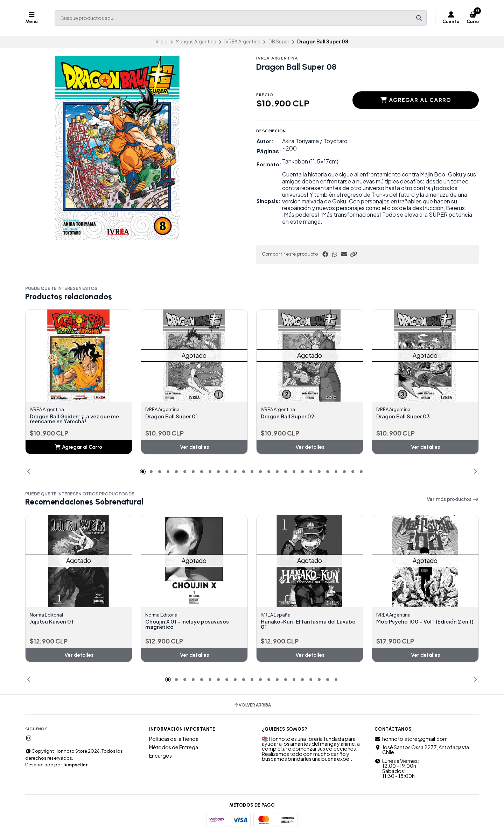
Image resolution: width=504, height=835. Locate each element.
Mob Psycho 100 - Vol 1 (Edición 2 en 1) (422, 625)
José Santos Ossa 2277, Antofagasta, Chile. (422, 751)
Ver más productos (453, 500)
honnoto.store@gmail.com (411, 740)
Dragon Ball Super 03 (405, 417)
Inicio (162, 41)
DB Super (279, 41)
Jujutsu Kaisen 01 (53, 622)
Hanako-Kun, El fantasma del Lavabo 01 (301, 625)
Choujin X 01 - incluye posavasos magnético (191, 625)
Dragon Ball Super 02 (290, 417)
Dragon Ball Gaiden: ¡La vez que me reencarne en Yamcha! (79, 419)
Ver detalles (194, 447)
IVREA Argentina (242, 41)
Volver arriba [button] (252, 706)
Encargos (160, 757)
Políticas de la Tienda (174, 740)
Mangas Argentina (196, 41)
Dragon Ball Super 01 (174, 417)
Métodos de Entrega (174, 748)
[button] (353, 254)
